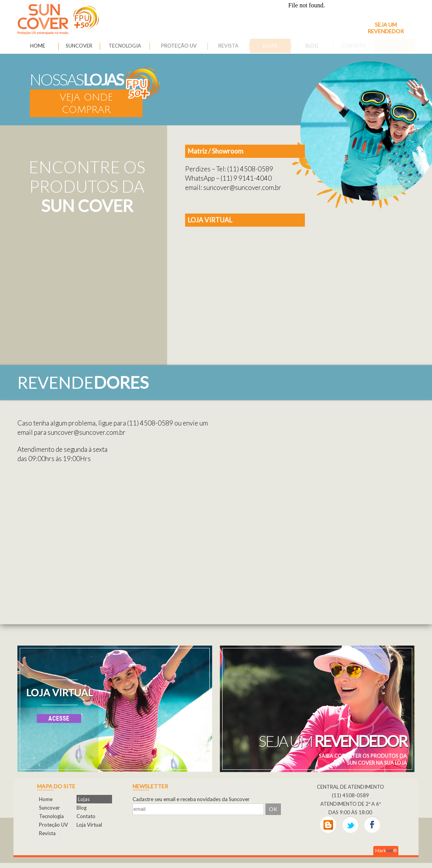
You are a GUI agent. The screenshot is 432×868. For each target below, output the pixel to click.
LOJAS (270, 46)
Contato (86, 816)
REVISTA (228, 46)
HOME (38, 46)
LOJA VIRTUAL (210, 220)
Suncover (49, 808)
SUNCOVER (79, 46)
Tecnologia (51, 816)
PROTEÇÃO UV (179, 46)
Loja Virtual (89, 825)
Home (46, 799)
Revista (47, 833)
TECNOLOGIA (125, 46)
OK (273, 809)
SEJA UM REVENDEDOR (386, 28)
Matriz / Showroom (216, 151)
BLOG (312, 46)
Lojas (84, 799)
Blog (82, 808)
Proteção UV (54, 825)
